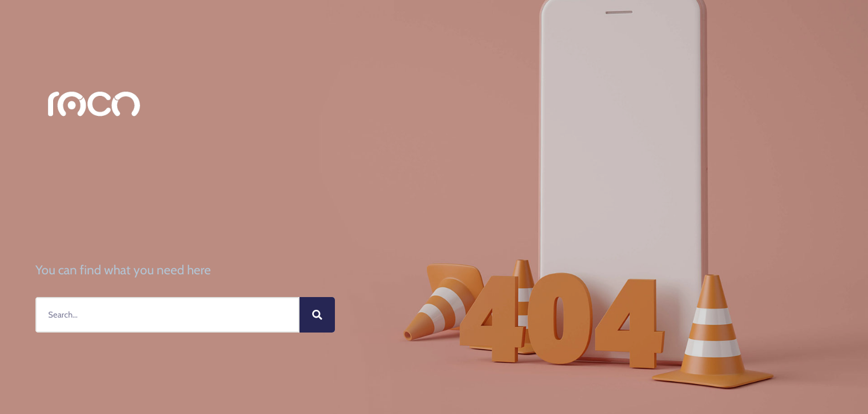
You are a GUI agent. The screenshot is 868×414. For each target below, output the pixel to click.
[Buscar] (317, 315)
